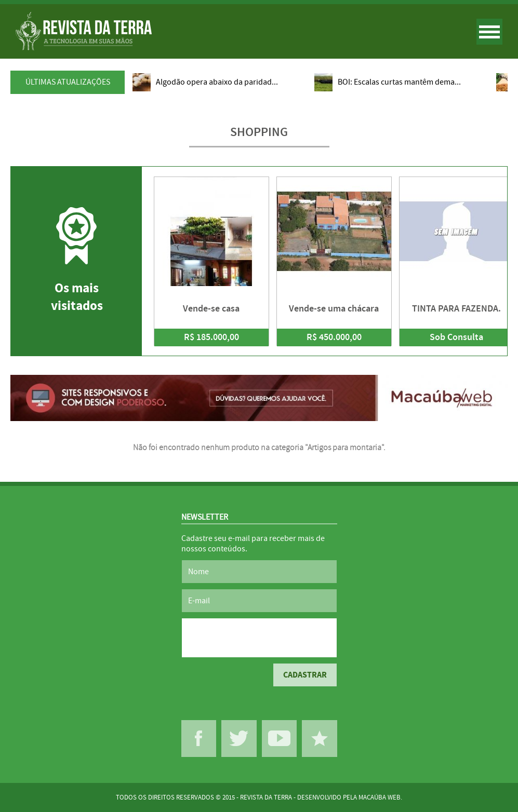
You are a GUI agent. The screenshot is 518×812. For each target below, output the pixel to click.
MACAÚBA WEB (380, 797)
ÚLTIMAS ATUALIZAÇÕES (68, 82)
